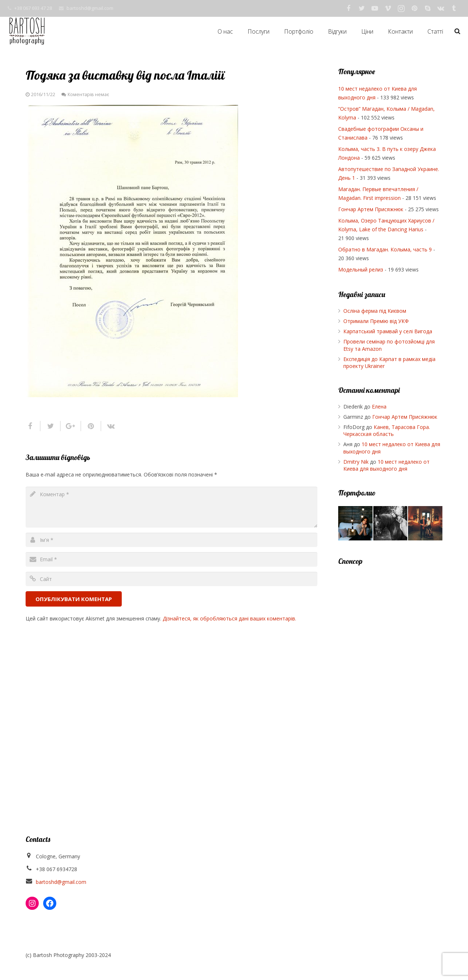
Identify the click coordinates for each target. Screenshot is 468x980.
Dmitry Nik (356, 462)
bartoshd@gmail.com (90, 8)
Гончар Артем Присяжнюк (371, 209)
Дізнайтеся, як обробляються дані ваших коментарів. (229, 618)
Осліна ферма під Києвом (375, 311)
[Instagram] (401, 8)
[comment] (171, 507)
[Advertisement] (390, 684)
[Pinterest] (414, 8)
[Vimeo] (388, 8)
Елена (379, 407)
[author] (171, 540)
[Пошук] (457, 31)
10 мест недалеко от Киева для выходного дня (386, 465)
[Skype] (427, 8)
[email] (171, 559)
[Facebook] (348, 8)
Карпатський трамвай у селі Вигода (388, 331)
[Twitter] (362, 8)
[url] (171, 579)
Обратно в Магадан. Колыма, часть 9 (385, 249)
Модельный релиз (361, 269)
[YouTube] (375, 8)
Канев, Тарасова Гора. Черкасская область (387, 431)
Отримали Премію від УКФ (376, 321)
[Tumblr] (454, 8)
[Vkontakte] (441, 8)
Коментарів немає (88, 94)
